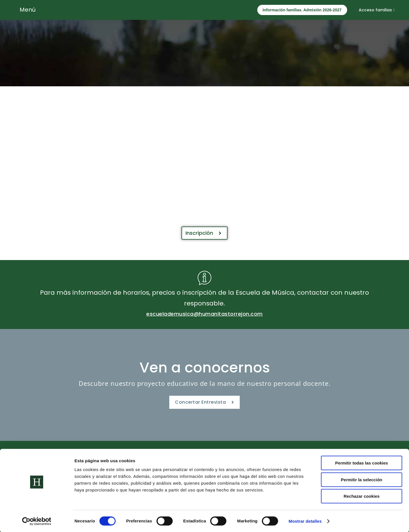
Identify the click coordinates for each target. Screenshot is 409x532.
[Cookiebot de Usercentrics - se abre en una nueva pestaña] (37, 521)
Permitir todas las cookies (362, 463)
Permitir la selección (362, 479)
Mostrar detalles (305, 521)
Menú (28, 10)
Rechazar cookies (362, 496)
